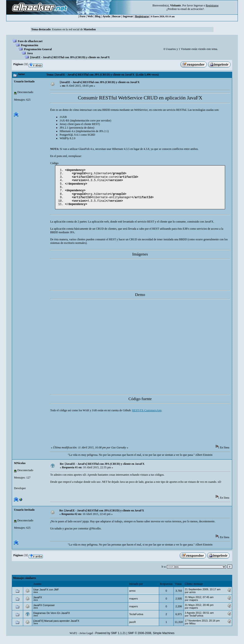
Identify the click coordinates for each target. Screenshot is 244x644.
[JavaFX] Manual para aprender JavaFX (56, 626)
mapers (133, 604)
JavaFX (37, 603)
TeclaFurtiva (136, 619)
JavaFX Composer (44, 610)
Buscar (117, 16)
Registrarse (142, 16)
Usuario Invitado (24, 81)
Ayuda (106, 16)
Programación (29, 45)
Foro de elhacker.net (30, 41)
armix (132, 596)
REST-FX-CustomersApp (147, 416)
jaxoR (132, 627)
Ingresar (198, 5)
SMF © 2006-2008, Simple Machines (151, 638)
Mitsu (192, 629)
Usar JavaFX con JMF (46, 595)
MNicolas (20, 468)
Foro (83, 16)
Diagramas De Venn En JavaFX (51, 618)
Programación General (38, 49)
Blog (98, 16)
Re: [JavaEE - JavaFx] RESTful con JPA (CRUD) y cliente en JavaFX (102, 469)
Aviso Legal (86, 638)
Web (90, 16)
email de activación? (192, 9)
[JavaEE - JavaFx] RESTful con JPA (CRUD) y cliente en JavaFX (70, 57)
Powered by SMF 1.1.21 (111, 638)
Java (30, 53)
